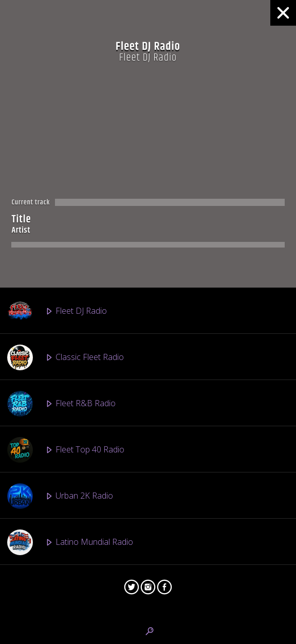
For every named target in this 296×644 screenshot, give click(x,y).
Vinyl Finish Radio (62, 589)
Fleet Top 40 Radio (66, 450)
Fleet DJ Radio (57, 311)
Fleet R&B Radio (61, 404)
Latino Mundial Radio (70, 542)
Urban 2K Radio (60, 496)
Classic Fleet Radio (66, 357)
